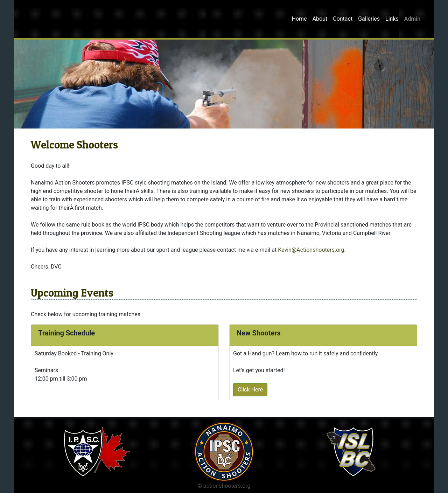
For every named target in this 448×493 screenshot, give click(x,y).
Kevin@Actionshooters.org (311, 250)
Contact (343, 19)
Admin (412, 19)
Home (299, 19)
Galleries (369, 19)
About (320, 19)
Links (392, 19)
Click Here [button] (250, 390)
